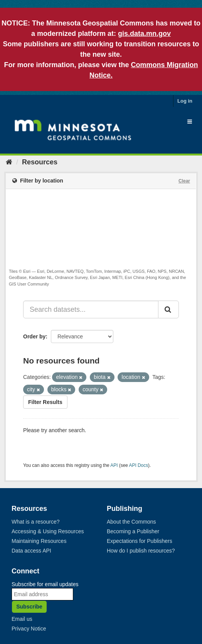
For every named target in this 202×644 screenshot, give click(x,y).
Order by (34, 336)
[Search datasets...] (91, 309)
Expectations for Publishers (140, 541)
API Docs (139, 465)
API (114, 465)
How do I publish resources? (141, 551)
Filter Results (45, 402)
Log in (185, 101)
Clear (184, 181)
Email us (22, 619)
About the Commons (131, 522)
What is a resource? (36, 522)
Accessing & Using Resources (48, 531)
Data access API (31, 551)
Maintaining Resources (39, 541)
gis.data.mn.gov (144, 34)
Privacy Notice (29, 629)
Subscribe (29, 607)
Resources (40, 162)
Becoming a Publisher (133, 531)
